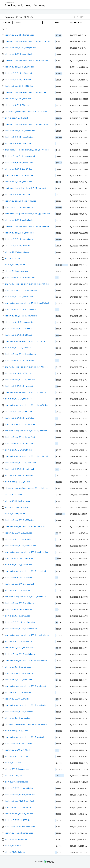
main (27, 5)
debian (11, 5)
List (76, 17)
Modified (76, 22)
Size (57, 23)
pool (19, 5)
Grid (83, 17)
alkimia (40, 5)
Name (8, 23)
